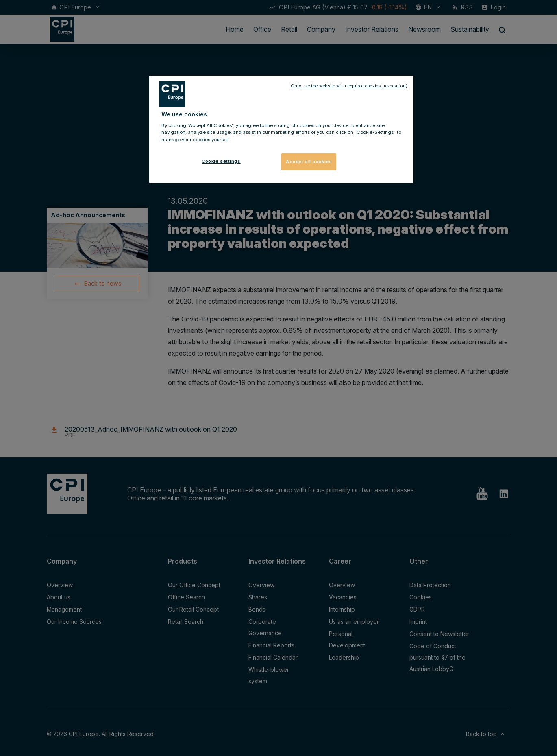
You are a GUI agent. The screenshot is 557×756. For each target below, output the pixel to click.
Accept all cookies (309, 162)
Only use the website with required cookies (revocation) (349, 86)
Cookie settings (221, 161)
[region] (281, 129)
